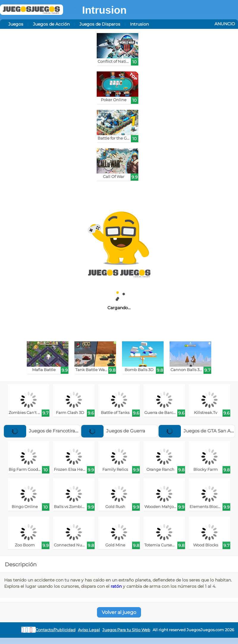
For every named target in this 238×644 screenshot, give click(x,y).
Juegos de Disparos (100, 24)
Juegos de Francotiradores (46, 431)
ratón (116, 586)
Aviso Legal (89, 630)
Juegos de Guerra (113, 431)
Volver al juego (119, 612)
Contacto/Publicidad (55, 630)
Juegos (16, 24)
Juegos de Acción (51, 24)
